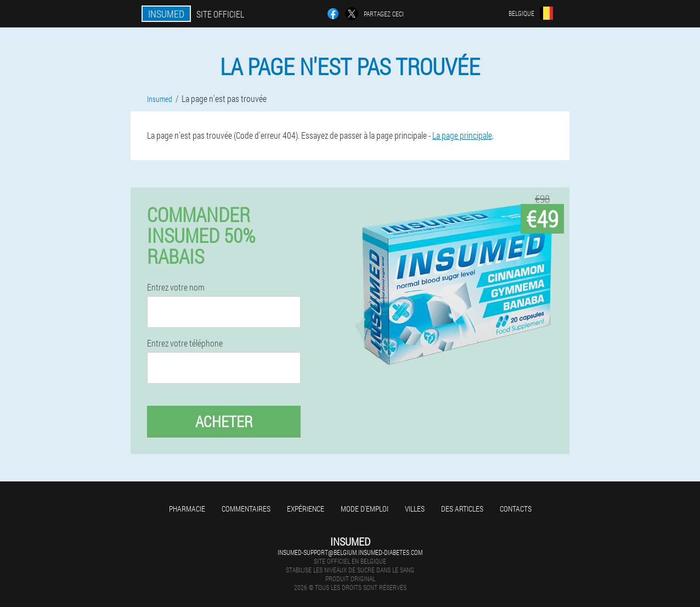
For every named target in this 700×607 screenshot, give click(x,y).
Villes (415, 509)
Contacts (516, 509)
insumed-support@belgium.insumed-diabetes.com (350, 552)
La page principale (462, 135)
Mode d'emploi (365, 509)
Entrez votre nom (176, 287)
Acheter (224, 421)
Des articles (462, 509)
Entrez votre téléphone (185, 343)
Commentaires (246, 509)
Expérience (306, 509)
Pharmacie (187, 509)
